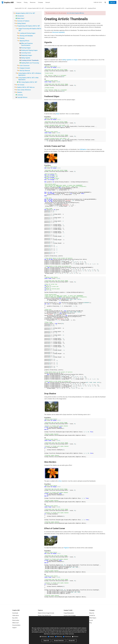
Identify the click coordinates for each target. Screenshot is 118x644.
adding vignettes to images (70, 60)
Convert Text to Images (70, 615)
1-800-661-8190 (98, 2)
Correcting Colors (26, 53)
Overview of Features (23, 21)
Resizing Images (26, 48)
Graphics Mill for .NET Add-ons (26, 87)
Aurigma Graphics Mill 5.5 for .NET (36, 8)
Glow (60, 481)
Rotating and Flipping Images (29, 50)
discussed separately (58, 32)
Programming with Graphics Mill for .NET (55, 8)
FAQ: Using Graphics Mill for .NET (28, 82)
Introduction (20, 16)
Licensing (20, 95)
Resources (33, 2)
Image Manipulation (69, 613)
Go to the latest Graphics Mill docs (75, 13)
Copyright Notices (22, 97)
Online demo (16, 615)
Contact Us (92, 615)
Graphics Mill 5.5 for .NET (21, 8)
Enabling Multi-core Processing (30, 63)
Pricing (26, 2)
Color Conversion (25, 66)
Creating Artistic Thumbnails (30, 60)
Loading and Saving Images (28, 33)
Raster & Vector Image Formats (46, 613)
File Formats (21, 85)
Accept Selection (59, 640)
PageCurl (66, 548)
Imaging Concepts (25, 68)
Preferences (67, 637)
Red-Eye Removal (25, 71)
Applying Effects (92, 8)
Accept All (72, 640)
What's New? (21, 18)
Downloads (15, 613)
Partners (75, 637)
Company (41, 2)
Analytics (51, 637)
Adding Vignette (26, 58)
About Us (92, 613)
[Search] (105, 2)
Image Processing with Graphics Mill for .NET (76, 8)
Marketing (59, 637)
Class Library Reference (24, 90)
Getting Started (21, 23)
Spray (58, 114)
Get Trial (113, 2)
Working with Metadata (26, 36)
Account (48, 2)
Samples (20, 92)
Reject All (46, 640)
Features (19, 2)
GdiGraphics (83, 149)
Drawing (22, 38)
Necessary (43, 637)
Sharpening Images (26, 55)
